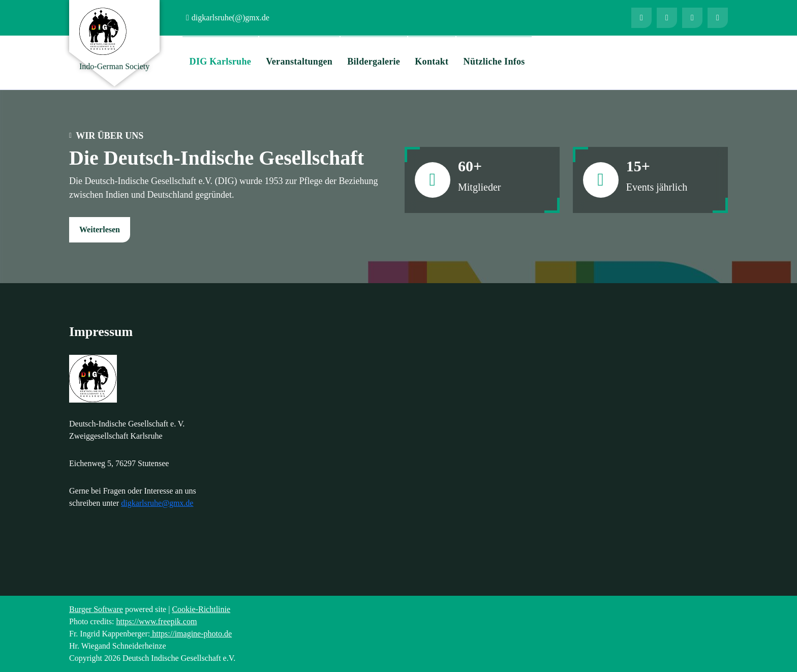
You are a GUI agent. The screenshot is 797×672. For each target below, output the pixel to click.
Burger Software (96, 609)
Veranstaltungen (299, 62)
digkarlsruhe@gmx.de (157, 503)
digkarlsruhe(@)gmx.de (231, 18)
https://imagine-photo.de (191, 634)
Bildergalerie (374, 62)
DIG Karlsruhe (220, 62)
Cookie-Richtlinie (201, 609)
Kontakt (432, 62)
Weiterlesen (100, 230)
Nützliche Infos (494, 62)
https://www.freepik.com (156, 621)
